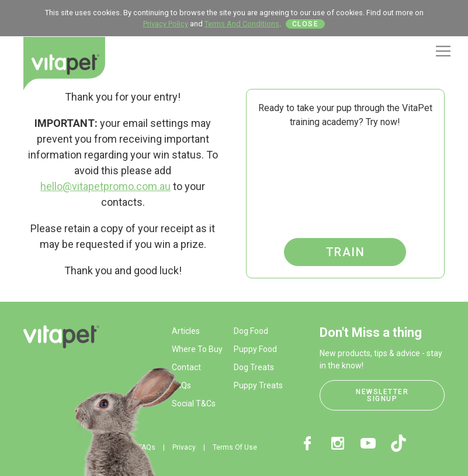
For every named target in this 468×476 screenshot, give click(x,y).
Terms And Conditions (242, 24)
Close (306, 24)
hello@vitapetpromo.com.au (105, 186)
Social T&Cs (194, 403)
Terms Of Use (235, 447)
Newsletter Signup (382, 395)
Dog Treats (254, 367)
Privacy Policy (166, 24)
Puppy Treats (258, 385)
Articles (186, 331)
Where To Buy (197, 349)
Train (346, 252)
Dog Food (251, 331)
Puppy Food (255, 349)
